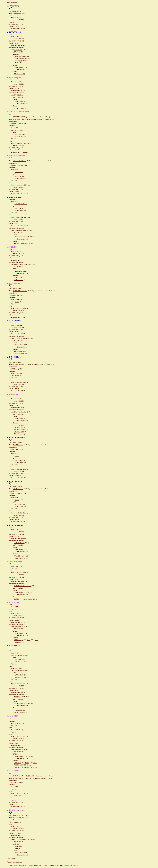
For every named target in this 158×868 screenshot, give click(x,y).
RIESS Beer (18, 627)
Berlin (28, 640)
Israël (21, 61)
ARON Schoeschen (20, 712)
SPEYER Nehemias (20, 840)
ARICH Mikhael (14, 295)
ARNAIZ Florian (14, 449)
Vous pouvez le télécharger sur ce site (68, 866)
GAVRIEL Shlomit (19, 108)
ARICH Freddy (17, 289)
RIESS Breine (18, 642)
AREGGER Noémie (15, 124)
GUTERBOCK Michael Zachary (23, 599)
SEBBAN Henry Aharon (21, 265)
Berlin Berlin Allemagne (21, 655)
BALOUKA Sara (19, 427)
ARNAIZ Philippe (17, 443)
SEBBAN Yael (18, 278)
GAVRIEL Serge (19, 95)
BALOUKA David (19, 434)
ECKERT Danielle (18, 445)
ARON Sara (18, 710)
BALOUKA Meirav (19, 425)
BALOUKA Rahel (19, 432)
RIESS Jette (18, 767)
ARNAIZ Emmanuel (15, 493)
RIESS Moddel (18, 765)
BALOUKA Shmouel (20, 430)
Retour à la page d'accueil (15, 862)
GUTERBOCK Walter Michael (23, 586)
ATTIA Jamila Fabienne (20, 119)
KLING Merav (17, 13)
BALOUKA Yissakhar (20, 412)
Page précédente (12, 2)
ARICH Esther (18, 351)
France (17, 302)
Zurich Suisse (19, 130)
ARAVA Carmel (18, 74)
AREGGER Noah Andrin (17, 165)
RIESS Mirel (18, 697)
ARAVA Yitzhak (17, 11)
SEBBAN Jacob (19, 280)
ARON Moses (17, 776)
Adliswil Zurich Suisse (21, 204)
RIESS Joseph (18, 640)
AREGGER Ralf (17, 117)
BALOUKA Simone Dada (20, 291)
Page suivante (11, 859)
